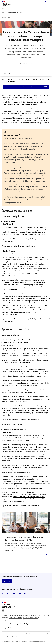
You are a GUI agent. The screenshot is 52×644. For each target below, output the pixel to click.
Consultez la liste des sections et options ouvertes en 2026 (26, 87)
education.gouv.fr (14, 618)
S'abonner (7, 581)
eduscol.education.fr (29, 618)
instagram (20, 594)
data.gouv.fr (5, 628)
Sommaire (7, 73)
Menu (49, 2)
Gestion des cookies (13, 637)
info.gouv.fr (5, 624)
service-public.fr (18, 624)
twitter (3, 594)
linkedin (8, 594)
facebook (14, 594)
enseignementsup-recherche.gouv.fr (13, 620)
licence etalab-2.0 (40, 642)
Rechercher (46, 2)
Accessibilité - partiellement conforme (12, 634)
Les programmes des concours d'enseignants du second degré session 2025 (25, 539)
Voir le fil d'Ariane (6, 17)
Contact (22, 637)
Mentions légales (28, 634)
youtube (25, 594)
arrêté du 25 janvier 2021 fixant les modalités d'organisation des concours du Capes (23, 498)
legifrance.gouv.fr (32, 624)
